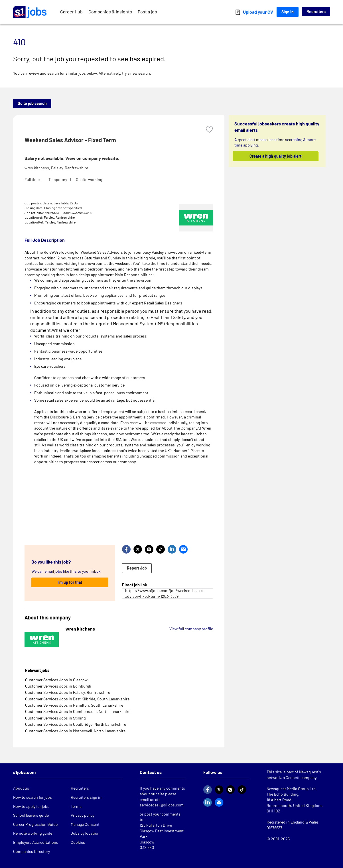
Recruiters (316, 12)
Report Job (137, 568)
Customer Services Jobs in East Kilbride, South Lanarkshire (77, 699)
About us (21, 788)
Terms (76, 806)
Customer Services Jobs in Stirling (55, 718)
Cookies (78, 842)
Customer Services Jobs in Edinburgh (58, 686)
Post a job (147, 12)
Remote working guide (33, 833)
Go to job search (32, 103)
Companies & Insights (110, 12)
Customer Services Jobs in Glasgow (56, 680)
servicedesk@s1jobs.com (162, 805)
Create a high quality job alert (275, 156)
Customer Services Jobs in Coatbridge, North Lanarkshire (76, 724)
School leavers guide (31, 815)
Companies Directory (32, 851)
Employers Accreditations (36, 842)
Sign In (288, 12)
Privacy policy (83, 815)
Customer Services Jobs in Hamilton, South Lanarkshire (74, 705)
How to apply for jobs (31, 806)
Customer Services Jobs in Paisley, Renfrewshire (68, 692)
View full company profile (191, 629)
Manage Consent (85, 824)
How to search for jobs (33, 797)
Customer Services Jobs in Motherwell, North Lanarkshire (75, 731)
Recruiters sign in (86, 797)
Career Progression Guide (35, 824)
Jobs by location (85, 833)
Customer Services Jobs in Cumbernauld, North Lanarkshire (78, 711)
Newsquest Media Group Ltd (291, 789)
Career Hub (71, 12)
